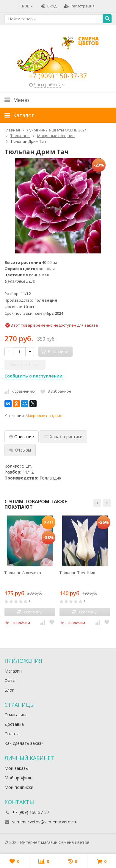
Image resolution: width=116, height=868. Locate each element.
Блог (9, 690)
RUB (28, 6)
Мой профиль (18, 778)
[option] (30, 570)
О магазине (16, 715)
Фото (10, 680)
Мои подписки (19, 787)
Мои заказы (17, 768)
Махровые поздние (44, 416)
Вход (49, 6)
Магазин (13, 671)
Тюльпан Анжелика (23, 573)
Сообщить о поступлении (33, 376)
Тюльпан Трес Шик (77, 573)
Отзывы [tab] (20, 450)
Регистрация (79, 6)
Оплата (12, 734)
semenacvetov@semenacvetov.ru (45, 822)
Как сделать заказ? (24, 743)
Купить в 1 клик (25, 365)
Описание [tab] (22, 437)
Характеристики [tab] (63, 437)
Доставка (14, 724)
